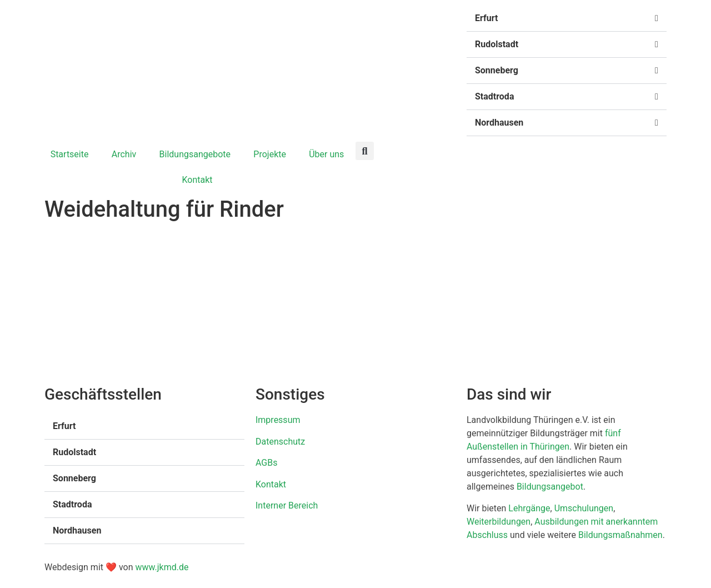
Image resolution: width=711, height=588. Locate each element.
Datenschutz (280, 442)
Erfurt (486, 18)
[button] (567, 19)
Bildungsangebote (195, 154)
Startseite (70, 154)
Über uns (326, 154)
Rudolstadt (497, 44)
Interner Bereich (287, 505)
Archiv (124, 154)
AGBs (266, 463)
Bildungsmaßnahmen (620, 535)
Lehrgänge (529, 508)
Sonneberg (497, 70)
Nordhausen (499, 123)
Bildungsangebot (550, 487)
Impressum (278, 420)
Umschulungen (584, 508)
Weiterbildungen (499, 522)
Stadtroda (494, 96)
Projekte (270, 154)
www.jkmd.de (162, 567)
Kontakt (197, 180)
